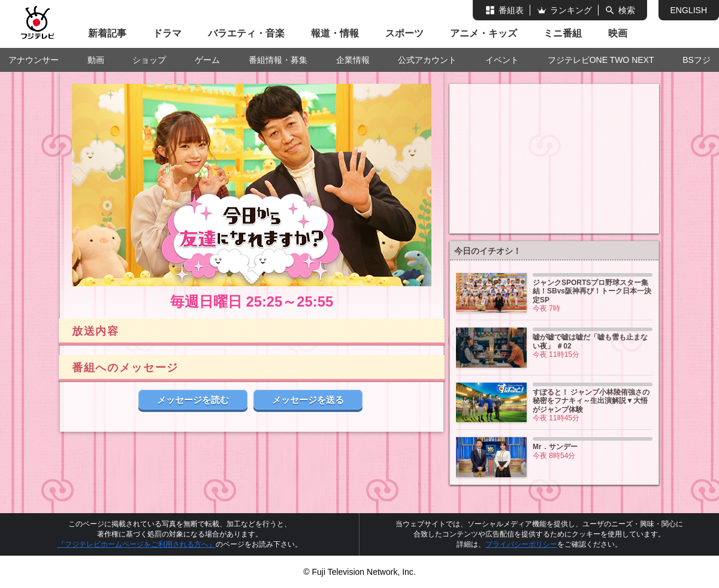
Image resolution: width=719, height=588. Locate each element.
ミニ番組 (563, 33)
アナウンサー (34, 60)
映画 (618, 33)
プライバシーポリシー (521, 544)
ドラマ (167, 33)
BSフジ (697, 60)
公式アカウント (427, 60)
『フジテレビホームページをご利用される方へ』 (137, 544)
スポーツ (404, 33)
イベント (502, 60)
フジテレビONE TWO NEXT (601, 60)
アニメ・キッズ (484, 33)
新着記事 (107, 33)
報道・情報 (335, 33)
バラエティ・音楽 (246, 33)
